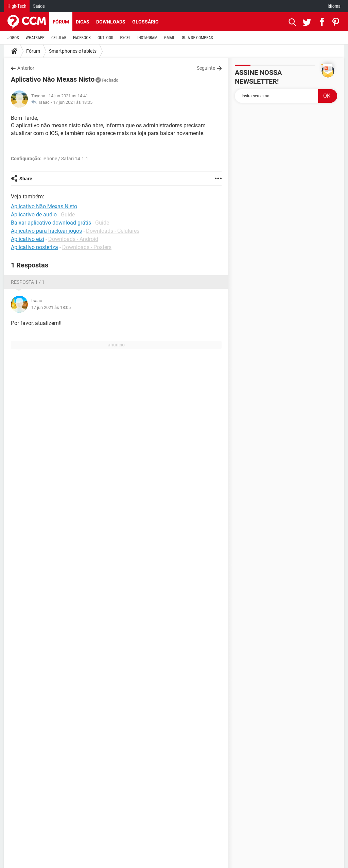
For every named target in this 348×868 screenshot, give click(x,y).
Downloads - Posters (87, 247)
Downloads (111, 22)
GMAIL (170, 38)
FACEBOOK (82, 38)
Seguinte (206, 68)
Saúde (39, 6)
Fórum (61, 22)
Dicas (83, 22)
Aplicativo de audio (34, 215)
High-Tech (17, 6)
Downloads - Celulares (113, 231)
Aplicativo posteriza (34, 247)
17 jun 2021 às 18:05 (73, 102)
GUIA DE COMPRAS (197, 38)
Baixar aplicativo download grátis (51, 223)
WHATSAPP (35, 38)
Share (26, 179)
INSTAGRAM (147, 38)
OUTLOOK (106, 38)
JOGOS (13, 38)
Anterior (26, 68)
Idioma (334, 6)
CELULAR (59, 38)
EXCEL (125, 38)
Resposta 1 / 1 (28, 282)
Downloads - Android (73, 239)
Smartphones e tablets (73, 51)
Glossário (145, 22)
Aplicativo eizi (28, 239)
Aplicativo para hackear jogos (46, 231)
